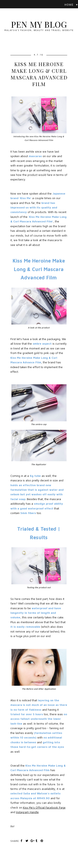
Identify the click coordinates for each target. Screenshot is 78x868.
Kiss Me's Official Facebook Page (44, 808)
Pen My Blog (39, 24)
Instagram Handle (27, 812)
